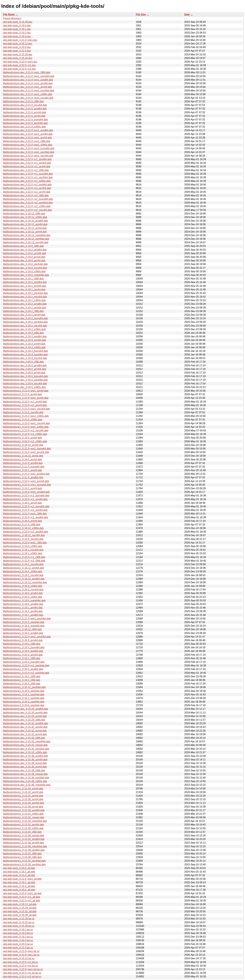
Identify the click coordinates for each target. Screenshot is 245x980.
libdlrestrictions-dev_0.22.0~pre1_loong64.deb (29, 148)
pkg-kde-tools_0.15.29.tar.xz (19, 919)
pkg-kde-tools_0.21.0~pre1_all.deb (22, 879)
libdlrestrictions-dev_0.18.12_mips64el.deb (27, 235)
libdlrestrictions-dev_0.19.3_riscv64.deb (25, 358)
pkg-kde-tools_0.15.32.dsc (18, 58)
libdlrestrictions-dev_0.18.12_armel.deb (25, 228)
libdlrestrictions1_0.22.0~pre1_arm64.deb (26, 481)
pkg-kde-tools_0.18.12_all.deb (20, 904)
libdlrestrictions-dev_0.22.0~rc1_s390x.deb (27, 181)
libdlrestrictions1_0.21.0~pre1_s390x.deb (26, 416)
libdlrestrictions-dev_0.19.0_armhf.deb (24, 261)
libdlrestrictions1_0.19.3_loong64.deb (24, 647)
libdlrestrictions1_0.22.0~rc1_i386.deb (24, 557)
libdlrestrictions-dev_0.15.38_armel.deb (25, 763)
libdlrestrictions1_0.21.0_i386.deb (22, 525)
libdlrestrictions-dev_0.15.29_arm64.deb (25, 713)
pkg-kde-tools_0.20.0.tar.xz (18, 944)
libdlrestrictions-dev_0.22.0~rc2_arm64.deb (27, 188)
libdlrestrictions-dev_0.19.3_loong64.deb (25, 351)
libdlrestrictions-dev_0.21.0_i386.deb (23, 101)
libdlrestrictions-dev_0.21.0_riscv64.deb (25, 105)
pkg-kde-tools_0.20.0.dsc (17, 47)
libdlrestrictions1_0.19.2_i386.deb (22, 676)
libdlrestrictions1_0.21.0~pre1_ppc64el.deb (27, 619)
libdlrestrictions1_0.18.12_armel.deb (23, 456)
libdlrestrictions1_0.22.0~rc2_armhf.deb (25, 405)
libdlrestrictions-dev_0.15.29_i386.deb (24, 720)
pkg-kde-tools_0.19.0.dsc (17, 25)
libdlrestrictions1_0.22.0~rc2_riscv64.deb (26, 431)
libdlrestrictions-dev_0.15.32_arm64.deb (25, 727)
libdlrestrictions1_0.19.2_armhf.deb (22, 488)
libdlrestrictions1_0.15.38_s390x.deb (23, 828)
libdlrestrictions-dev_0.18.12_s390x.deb (25, 217)
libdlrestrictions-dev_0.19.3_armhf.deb (24, 344)
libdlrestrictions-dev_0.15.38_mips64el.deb (27, 785)
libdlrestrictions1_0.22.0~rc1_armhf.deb (25, 402)
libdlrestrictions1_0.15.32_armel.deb (23, 796)
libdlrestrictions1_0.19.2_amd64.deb (23, 633)
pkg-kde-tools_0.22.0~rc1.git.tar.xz (22, 973)
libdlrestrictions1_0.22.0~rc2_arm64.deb (25, 510)
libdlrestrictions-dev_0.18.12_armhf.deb (25, 232)
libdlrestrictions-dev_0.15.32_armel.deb (25, 731)
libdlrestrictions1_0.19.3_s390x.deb (23, 586)
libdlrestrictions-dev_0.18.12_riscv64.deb (26, 242)
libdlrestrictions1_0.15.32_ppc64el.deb (24, 861)
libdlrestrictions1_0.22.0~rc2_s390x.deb (25, 441)
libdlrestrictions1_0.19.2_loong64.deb (24, 626)
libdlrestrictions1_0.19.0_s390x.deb (23, 546)
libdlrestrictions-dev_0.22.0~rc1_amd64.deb (27, 159)
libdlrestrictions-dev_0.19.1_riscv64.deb (25, 297)
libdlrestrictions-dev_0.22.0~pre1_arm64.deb (28, 134)
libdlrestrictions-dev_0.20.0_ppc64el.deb (25, 380)
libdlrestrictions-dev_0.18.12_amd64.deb (25, 221)
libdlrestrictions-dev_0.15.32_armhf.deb (25, 734)
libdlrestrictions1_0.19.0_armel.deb (22, 460)
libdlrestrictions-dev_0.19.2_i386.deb (23, 311)
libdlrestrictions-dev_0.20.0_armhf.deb (24, 373)
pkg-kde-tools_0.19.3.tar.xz (18, 940)
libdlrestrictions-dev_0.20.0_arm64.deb (25, 369)
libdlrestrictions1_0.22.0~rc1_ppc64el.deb (26, 666)
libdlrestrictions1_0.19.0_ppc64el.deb (24, 691)
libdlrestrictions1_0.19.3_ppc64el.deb (24, 702)
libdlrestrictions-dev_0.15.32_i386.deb (24, 738)
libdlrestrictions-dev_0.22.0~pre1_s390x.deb (27, 145)
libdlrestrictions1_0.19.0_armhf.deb (22, 438)
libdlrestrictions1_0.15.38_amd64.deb (24, 850)
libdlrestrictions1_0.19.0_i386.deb (22, 644)
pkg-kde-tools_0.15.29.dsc (18, 55)
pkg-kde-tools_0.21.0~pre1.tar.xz (21, 951)
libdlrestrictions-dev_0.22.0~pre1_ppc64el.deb (29, 152)
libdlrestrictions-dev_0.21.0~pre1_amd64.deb (28, 80)
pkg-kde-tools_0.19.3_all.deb (19, 886)
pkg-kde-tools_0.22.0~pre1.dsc (20, 62)
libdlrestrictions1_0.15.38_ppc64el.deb (24, 865)
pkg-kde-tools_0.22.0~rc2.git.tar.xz (22, 976)
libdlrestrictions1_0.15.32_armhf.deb (23, 792)
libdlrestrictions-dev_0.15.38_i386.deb (24, 770)
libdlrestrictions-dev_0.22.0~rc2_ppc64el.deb (28, 203)
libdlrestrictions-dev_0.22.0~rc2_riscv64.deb (27, 210)
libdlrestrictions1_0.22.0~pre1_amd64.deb (26, 492)
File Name (9, 14)
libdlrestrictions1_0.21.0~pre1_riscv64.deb (26, 409)
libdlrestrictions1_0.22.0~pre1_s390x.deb (26, 427)
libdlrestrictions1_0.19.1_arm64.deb (23, 608)
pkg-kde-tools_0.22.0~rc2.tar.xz (20, 966)
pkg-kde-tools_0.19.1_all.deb (19, 872)
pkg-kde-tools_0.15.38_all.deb (20, 915)
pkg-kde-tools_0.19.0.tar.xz (18, 933)
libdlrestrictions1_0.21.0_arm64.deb (23, 463)
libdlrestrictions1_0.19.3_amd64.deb (23, 651)
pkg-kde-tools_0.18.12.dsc (18, 44)
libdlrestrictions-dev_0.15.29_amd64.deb (25, 709)
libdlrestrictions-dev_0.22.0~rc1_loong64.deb (28, 174)
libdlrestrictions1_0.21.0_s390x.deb (23, 420)
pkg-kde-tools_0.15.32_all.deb (20, 911)
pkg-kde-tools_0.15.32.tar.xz (19, 922)
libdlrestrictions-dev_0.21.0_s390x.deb (24, 127)
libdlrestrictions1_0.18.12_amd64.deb (24, 579)
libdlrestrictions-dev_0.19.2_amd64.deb (25, 304)
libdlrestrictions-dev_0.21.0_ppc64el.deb (25, 123)
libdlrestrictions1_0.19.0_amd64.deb (23, 604)
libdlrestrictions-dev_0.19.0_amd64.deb (25, 250)
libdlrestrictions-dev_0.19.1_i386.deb (23, 279)
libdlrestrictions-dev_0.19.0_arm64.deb (25, 253)
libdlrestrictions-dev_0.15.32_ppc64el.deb (26, 749)
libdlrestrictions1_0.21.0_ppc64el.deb (24, 622)
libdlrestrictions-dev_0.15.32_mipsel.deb (25, 745)
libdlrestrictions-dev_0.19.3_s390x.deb (24, 347)
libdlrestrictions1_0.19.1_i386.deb (22, 658)
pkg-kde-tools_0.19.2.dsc (17, 33)
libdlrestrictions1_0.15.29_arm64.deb (23, 803)
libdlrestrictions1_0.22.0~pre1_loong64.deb (27, 485)
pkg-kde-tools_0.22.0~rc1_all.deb (21, 897)
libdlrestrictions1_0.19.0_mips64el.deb (24, 600)
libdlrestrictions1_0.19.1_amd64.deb (23, 615)
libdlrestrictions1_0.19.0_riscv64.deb (23, 539)
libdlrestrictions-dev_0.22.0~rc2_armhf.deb (27, 192)
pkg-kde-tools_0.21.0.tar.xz (18, 948)
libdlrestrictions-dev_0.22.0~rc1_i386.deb (26, 170)
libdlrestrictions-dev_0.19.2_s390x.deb (24, 329)
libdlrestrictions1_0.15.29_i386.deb (22, 832)
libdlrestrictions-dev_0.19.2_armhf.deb (24, 315)
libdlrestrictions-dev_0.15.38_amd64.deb (25, 756)
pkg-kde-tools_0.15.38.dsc (18, 22)
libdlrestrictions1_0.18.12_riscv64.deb (24, 535)
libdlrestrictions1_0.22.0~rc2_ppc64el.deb (26, 673)
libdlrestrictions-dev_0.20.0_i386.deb (23, 362)
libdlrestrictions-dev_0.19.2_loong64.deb (25, 318)
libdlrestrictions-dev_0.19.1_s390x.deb (24, 300)
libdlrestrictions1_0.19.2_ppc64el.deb (24, 698)
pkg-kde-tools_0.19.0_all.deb (19, 868)
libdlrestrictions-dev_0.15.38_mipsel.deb (25, 774)
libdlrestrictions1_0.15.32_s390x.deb (23, 814)
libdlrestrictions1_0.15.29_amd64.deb (24, 810)
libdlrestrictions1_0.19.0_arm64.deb (23, 593)
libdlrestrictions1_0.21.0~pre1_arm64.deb (26, 452)
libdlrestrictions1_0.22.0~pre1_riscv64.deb (26, 423)
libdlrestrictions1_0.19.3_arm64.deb (23, 640)
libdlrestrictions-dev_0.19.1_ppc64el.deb (25, 293)
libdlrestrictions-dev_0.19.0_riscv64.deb (25, 268)
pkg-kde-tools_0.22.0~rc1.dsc (19, 65)
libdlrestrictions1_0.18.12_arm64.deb (23, 568)
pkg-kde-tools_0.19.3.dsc (17, 36)
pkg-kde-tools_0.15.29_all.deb (20, 908)
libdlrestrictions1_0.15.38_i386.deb (22, 857)
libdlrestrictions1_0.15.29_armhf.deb (23, 789)
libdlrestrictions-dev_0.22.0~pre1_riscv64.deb (28, 156)
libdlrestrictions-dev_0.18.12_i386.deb (24, 214)
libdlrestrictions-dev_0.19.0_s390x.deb (24, 271)
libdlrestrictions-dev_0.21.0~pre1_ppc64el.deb (29, 91)
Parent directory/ (12, 18)
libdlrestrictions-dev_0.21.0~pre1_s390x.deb (27, 94)
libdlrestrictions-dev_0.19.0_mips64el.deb (26, 275)
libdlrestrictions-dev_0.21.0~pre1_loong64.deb (29, 76)
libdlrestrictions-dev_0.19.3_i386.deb (23, 333)
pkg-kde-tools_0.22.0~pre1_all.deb (22, 893)
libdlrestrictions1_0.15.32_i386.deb (22, 854)
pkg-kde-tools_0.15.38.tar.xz (19, 926)
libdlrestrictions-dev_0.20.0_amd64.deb (25, 365)
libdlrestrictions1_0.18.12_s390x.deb (23, 528)
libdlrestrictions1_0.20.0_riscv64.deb (23, 590)
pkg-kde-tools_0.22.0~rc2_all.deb (21, 901)
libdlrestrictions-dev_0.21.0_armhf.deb (24, 116)
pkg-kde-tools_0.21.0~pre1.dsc (20, 40)
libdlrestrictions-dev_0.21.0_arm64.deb (25, 112)
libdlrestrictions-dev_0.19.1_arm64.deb (25, 286)
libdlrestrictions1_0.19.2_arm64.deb (23, 611)
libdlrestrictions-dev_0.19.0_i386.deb (23, 246)
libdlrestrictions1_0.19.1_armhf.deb (22, 470)
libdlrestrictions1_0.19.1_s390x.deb (23, 553)
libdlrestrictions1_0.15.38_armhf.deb (23, 799)
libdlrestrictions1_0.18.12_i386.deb (22, 629)
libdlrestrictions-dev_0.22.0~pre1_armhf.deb (27, 138)
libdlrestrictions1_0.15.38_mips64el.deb (25, 846)
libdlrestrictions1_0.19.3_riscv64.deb (23, 575)
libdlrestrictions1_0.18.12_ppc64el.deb (24, 687)
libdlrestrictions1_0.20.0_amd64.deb (23, 669)
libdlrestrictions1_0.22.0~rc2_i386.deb (24, 561)
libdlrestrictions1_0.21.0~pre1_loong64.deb (27, 449)
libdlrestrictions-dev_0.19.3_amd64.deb (25, 336)
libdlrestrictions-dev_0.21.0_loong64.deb (25, 120)
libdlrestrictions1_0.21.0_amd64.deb (23, 477)
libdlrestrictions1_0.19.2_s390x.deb (23, 571)
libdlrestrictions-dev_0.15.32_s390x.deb (25, 752)
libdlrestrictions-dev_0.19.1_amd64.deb (25, 282)
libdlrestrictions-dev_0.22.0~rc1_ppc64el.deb (28, 177)
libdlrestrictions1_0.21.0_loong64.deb (24, 467)
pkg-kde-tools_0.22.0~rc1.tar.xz (20, 962)
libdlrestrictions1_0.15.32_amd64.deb (24, 839)
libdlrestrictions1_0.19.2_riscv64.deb (23, 564)
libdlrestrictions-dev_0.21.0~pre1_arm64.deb (28, 83)
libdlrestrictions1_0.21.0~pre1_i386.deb (25, 514)
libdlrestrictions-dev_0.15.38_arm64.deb (25, 760)
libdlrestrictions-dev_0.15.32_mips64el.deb (27, 741)
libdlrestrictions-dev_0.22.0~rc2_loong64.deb (28, 199)
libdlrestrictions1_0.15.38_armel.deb (23, 807)
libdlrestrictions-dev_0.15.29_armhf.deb (25, 716)
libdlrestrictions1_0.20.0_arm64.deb (23, 655)
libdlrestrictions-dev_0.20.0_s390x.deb (24, 387)
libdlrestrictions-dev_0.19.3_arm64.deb (25, 340)
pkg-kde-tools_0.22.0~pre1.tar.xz (21, 955)
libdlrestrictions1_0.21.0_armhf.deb (22, 394)
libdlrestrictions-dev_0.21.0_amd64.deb (25, 109)
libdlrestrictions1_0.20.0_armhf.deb (22, 521)
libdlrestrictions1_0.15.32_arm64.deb (23, 825)
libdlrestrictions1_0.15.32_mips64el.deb (25, 821)
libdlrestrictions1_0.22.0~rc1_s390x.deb (25, 434)
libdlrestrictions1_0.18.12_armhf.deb (23, 445)
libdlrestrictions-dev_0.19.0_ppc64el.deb (25, 264)
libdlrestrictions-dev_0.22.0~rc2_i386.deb (26, 195)
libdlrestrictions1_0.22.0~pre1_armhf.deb (26, 398)
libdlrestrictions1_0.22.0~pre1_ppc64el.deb (27, 637)
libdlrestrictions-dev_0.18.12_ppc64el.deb (26, 239)
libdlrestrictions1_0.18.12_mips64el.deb (25, 582)
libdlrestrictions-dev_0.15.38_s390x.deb (25, 781)
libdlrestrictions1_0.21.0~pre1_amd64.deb (26, 474)
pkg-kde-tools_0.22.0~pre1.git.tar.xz (23, 969)
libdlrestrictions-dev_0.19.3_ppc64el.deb (25, 355)
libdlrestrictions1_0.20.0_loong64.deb (24, 662)
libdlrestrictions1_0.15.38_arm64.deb (23, 843)
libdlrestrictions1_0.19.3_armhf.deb (22, 503)
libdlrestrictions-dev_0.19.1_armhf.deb (24, 290)
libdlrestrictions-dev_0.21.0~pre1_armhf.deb (27, 87)
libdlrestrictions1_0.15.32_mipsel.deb (24, 817)
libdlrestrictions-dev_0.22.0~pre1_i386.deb (27, 141)
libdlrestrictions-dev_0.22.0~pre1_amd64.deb (28, 130)
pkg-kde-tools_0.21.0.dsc (17, 51)
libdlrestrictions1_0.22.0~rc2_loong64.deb (26, 506)
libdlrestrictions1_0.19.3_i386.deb (22, 680)
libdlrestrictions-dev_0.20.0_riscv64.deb (25, 384)
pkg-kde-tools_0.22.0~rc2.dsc (19, 69)
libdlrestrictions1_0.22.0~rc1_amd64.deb (26, 517)
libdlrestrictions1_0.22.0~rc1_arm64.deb (25, 499)
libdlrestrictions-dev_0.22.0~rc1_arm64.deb (27, 163)
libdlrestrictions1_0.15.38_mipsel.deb (24, 836)
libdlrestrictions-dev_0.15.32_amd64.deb (25, 723)
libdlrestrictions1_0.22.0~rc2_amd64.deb (26, 532)
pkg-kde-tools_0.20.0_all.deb (19, 890)
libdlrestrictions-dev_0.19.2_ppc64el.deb (25, 322)
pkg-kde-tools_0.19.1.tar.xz (18, 930)
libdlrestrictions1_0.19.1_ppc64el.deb (24, 695)
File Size (141, 14)
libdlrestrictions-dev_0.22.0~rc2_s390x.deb (27, 206)
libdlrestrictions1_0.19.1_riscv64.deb (23, 550)
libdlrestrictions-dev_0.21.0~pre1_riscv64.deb (28, 98)
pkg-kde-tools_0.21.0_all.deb (19, 875)
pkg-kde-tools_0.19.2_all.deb (19, 882)
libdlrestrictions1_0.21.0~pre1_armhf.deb (26, 391)
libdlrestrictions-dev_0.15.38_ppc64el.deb (26, 778)
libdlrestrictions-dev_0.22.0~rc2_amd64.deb (27, 185)
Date (187, 14)
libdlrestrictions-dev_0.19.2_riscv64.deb (25, 326)
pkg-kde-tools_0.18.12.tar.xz (19, 958)
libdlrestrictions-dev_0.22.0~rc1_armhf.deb (27, 166)
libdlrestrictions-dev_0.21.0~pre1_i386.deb (27, 72)
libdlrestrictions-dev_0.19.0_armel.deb (24, 257)
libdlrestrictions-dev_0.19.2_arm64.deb (25, 308)
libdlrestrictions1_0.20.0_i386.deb (22, 684)
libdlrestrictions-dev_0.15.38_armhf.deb (25, 767)
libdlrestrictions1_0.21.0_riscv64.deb (23, 412)
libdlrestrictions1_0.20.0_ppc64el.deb (24, 705)
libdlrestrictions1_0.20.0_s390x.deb (23, 597)
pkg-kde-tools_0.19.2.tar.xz (18, 937)
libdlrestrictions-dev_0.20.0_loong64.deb (25, 376)
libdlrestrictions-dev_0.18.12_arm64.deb (25, 224)
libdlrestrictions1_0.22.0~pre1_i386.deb (25, 543)
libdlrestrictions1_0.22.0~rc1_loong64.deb (26, 496)
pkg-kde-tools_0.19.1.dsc (17, 29)
